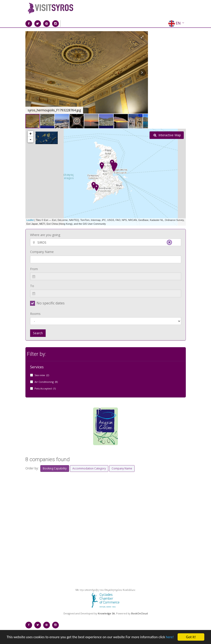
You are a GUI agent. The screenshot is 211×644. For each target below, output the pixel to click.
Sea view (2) (42, 375)
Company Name (42, 252)
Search (38, 333)
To (32, 286)
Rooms (35, 314)
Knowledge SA (106, 613)
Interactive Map (167, 135)
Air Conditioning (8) (46, 382)
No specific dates (51, 303)
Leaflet (30, 220)
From (34, 269)
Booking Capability (55, 468)
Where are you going (45, 235)
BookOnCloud (139, 613)
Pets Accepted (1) (45, 388)
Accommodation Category (89, 468)
